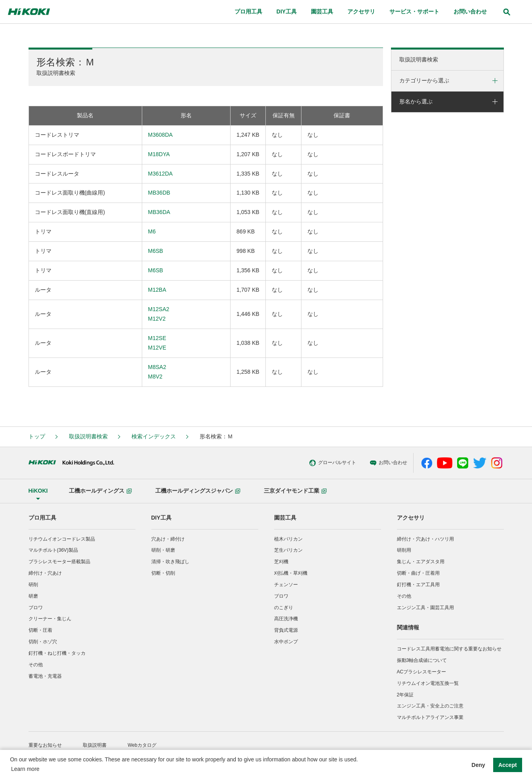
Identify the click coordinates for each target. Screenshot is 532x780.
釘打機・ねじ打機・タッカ (57, 653)
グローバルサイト (289, 463)
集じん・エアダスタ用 (421, 562)
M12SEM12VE (157, 343)
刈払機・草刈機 (291, 573)
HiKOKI (38, 491)
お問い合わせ (344, 463)
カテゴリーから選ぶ (424, 80)
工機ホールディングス (100, 491)
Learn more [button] (25, 769)
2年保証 (405, 695)
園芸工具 (285, 518)
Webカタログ (142, 745)
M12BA (157, 290)
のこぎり (284, 608)
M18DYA (159, 154)
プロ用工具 (42, 518)
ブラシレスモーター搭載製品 (59, 562)
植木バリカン (288, 539)
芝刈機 (281, 562)
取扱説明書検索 (419, 59)
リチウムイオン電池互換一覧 (428, 683)
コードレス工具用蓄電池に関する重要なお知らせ (449, 649)
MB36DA (159, 212)
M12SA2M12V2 (159, 314)
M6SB (156, 251)
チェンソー (286, 585)
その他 (36, 665)
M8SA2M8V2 (157, 372)
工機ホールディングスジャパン (198, 491)
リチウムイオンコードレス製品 (62, 539)
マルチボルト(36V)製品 (53, 550)
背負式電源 (286, 630)
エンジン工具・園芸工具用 (425, 608)
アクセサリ (411, 518)
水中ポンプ (286, 642)
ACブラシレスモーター (422, 672)
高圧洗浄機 (286, 619)
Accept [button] (508, 765)
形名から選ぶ (416, 101)
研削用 (404, 550)
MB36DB (159, 193)
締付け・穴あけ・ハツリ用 (425, 539)
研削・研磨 (163, 550)
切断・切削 (163, 573)
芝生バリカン (288, 550)
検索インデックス (154, 436)
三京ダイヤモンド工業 (295, 491)
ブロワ (36, 608)
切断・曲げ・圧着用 (418, 573)
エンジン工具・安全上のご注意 (430, 706)
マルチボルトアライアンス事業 (430, 717)
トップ (37, 436)
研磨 (33, 596)
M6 (152, 231)
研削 (33, 585)
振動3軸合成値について (422, 660)
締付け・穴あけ (45, 573)
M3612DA (160, 174)
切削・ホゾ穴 (43, 642)
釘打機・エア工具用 (418, 585)
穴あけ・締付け (168, 539)
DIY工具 (161, 518)
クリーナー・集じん (50, 619)
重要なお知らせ (45, 745)
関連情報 (408, 627)
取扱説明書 (95, 745)
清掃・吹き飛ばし (170, 562)
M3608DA (160, 135)
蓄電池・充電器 (45, 676)
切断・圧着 (40, 630)
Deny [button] (478, 765)
